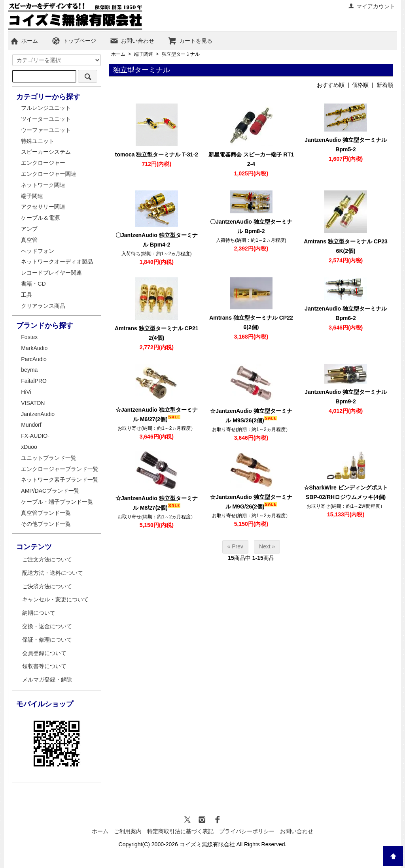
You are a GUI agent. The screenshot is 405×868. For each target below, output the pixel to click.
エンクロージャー (43, 163)
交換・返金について (47, 626)
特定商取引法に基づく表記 (180, 831)
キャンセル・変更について (55, 599)
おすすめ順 (331, 85)
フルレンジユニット (46, 108)
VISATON (33, 403)
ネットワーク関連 (43, 185)
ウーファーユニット (46, 130)
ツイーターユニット (46, 119)
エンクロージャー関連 (49, 174)
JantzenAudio (38, 414)
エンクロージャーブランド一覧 (60, 469)
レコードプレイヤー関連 (51, 273)
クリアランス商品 (43, 306)
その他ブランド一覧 (46, 524)
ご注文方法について (47, 559)
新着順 (385, 85)
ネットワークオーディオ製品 (57, 262)
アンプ (29, 229)
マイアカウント (372, 6)
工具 (26, 295)
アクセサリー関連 (43, 207)
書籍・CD (33, 284)
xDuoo (29, 447)
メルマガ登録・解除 (47, 680)
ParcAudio (34, 359)
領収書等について (44, 666)
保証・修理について (47, 640)
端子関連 (144, 54)
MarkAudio (34, 348)
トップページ (74, 41)
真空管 (29, 240)
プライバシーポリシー (247, 831)
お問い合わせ (132, 41)
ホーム (24, 41)
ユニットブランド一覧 (49, 458)
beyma (29, 370)
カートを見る (190, 41)
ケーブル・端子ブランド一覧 (57, 502)
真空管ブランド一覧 (46, 513)
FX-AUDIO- (35, 436)
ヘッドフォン (38, 251)
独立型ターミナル (181, 54)
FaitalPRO (34, 381)
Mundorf (31, 425)
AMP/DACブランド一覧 (50, 491)
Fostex (29, 337)
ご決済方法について (47, 586)
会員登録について (44, 653)
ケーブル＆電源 (40, 218)
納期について (39, 613)
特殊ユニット (38, 141)
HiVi (26, 392)
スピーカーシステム (46, 152)
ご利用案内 (128, 831)
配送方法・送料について (53, 573)
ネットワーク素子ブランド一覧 (60, 480)
